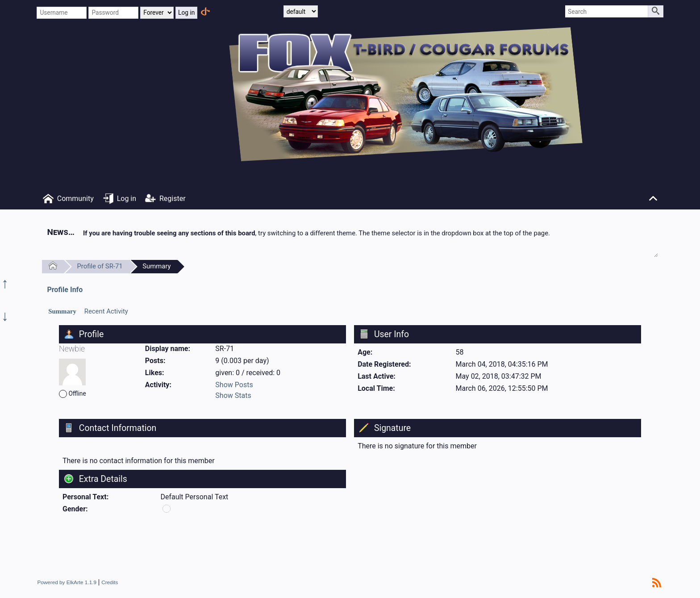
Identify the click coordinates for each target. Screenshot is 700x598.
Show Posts (234, 385)
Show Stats (233, 395)
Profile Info (65, 290)
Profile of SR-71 (100, 266)
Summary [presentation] (62, 311)
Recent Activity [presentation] (106, 311)
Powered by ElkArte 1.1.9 (67, 582)
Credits (110, 582)
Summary (156, 266)
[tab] (62, 312)
